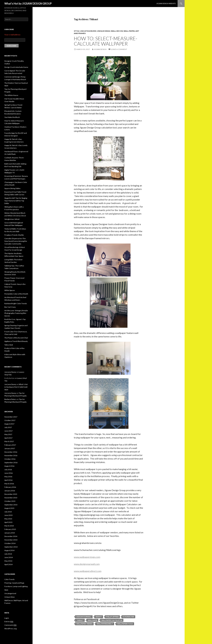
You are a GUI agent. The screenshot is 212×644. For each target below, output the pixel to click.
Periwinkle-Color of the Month (16, 294)
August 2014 (9, 550)
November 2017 (11, 417)
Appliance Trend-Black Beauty (16, 341)
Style (77, 31)
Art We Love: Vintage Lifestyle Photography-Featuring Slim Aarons (16, 313)
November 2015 (11, 498)
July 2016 (8, 470)
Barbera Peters (10, 399)
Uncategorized (88, 31)
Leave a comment (119, 49)
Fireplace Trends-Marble (14, 235)
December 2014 (11, 536)
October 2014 (10, 543)
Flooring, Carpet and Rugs (14, 583)
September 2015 (11, 505)
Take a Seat (9, 345)
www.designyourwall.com (87, 564)
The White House (11, 95)
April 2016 (8, 480)
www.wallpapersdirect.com (88, 571)
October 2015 (10, 501)
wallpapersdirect (105, 624)
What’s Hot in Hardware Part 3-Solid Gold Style (16, 387)
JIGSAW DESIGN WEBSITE (166, 3)
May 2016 (8, 477)
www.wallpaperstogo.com (87, 557)
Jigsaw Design (100, 49)
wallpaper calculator (112, 620)
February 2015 (10, 529)
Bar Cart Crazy (10, 307)
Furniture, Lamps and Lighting (16, 586)
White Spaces (10, 290)
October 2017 (10, 420)
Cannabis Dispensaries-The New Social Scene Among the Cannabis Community (16, 241)
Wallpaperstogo (125, 624)
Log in (7, 618)
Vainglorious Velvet (12, 219)
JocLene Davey (10, 372)
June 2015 (8, 515)
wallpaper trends (84, 624)
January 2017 (10, 448)
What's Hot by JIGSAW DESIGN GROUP (28, 4)
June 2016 (8, 473)
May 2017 (8, 434)
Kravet (99, 617)
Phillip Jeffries (112, 617)
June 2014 (8, 557)
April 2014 (8, 564)
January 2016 (10, 491)
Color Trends (10, 579)
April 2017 (8, 438)
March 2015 (9, 526)
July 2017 (8, 427)
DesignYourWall (84, 617)
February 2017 (10, 445)
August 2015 (9, 508)
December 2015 (11, 494)
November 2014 (11, 540)
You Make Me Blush (12, 117)
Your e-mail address (12, 35)
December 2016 (11, 452)
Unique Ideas (104, 31)
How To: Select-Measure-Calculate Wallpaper (106, 41)
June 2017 (8, 431)
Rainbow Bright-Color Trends (16, 303)
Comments (10, 625)
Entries (9, 622)
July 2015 (8, 512)
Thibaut (80, 620)
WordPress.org (10, 629)
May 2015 (8, 519)
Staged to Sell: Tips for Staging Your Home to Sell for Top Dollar (16, 201)
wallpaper (93, 620)
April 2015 (8, 522)
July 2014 (8, 554)
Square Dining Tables (12, 188)
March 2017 (9, 441)
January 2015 (10, 533)
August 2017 (9, 424)
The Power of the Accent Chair (16, 338)
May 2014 (8, 561)
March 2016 (9, 484)
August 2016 (9, 466)
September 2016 (11, 462)
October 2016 (10, 459)
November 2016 (11, 455)
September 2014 (11, 547)
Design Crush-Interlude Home (16, 67)
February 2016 (10, 487)
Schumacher (129, 617)
